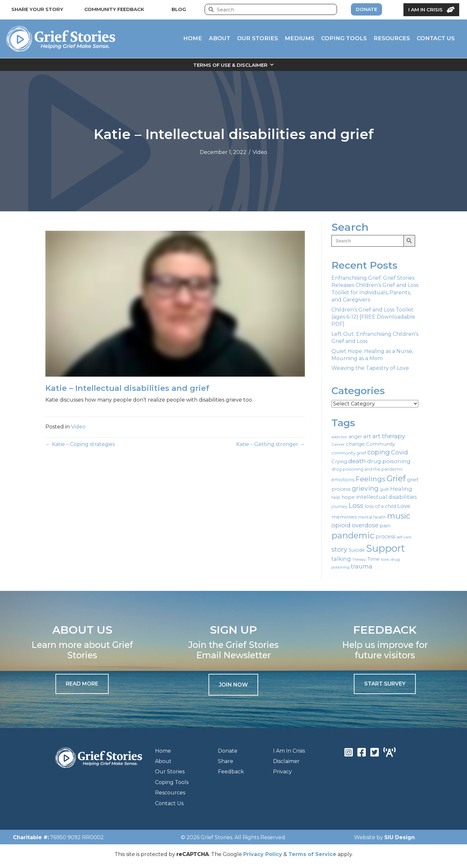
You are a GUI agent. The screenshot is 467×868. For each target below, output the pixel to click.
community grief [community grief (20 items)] (349, 453)
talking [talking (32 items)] (341, 559)
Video (260, 152)
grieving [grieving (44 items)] (365, 488)
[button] (233, 685)
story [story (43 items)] (339, 549)
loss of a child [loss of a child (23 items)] (380, 506)
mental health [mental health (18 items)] (372, 517)
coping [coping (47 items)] (379, 452)
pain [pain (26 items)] (385, 526)
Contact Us (169, 803)
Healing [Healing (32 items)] (401, 489)
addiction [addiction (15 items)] (339, 437)
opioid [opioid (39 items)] (341, 525)
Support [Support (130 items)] (386, 548)
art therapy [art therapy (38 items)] (389, 436)
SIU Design (400, 837)
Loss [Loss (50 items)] (356, 505)
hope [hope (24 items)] (348, 497)
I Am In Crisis (289, 751)
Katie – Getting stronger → (270, 444)
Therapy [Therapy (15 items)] (359, 560)
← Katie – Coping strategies (80, 444)
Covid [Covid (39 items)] (400, 452)
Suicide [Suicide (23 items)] (357, 550)
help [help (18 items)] (336, 497)
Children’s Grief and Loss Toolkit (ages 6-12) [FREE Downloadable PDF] (373, 317)
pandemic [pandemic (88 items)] (353, 535)
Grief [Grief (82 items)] (396, 478)
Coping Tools (172, 782)
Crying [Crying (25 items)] (339, 462)
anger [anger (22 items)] (355, 437)
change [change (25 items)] (355, 444)
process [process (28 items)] (385, 537)
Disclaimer (286, 761)
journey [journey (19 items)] (339, 506)
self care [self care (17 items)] (404, 537)
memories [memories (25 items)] (344, 517)
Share (226, 761)
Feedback (231, 772)
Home (163, 751)
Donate (228, 751)
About (163, 761)
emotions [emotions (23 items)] (343, 480)
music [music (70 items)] (399, 516)
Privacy (282, 772)
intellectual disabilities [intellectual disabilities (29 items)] (386, 497)
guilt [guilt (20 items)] (384, 489)
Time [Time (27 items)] (374, 559)
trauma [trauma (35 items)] (362, 567)
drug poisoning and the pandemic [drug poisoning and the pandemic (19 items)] (367, 469)
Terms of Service (312, 854)
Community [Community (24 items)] (381, 444)
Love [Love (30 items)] (404, 506)
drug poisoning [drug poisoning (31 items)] (389, 461)
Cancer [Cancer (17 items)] (338, 444)
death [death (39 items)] (357, 461)
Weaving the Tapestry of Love (370, 368)
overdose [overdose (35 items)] (365, 525)
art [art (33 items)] (367, 436)
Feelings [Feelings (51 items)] (371, 479)
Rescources (170, 793)
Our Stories (170, 772)
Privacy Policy (263, 854)
